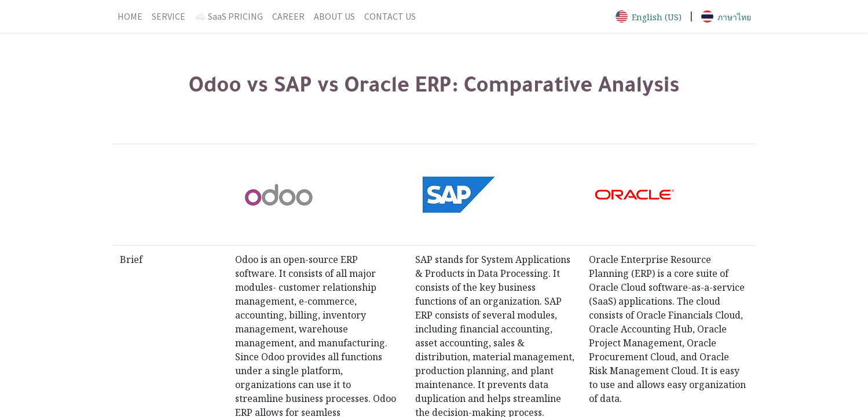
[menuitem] (130, 16)
